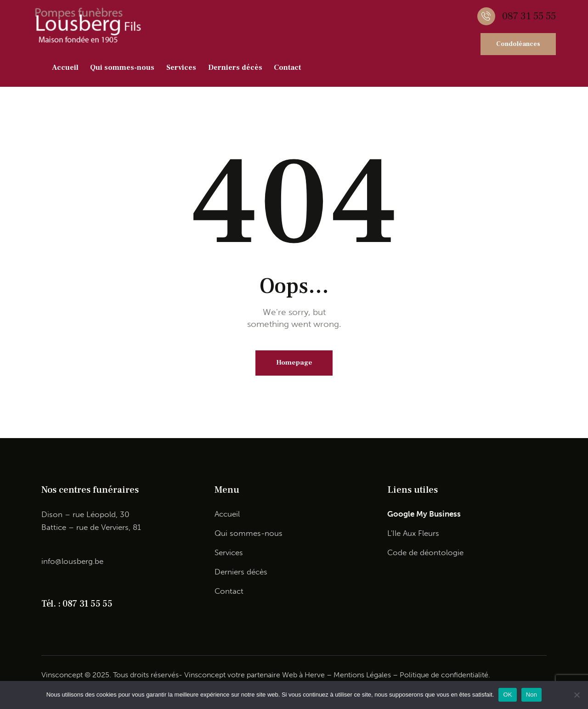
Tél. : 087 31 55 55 (77, 604)
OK (507, 695)
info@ (51, 562)
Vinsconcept (205, 675)
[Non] (577, 695)
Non (532, 695)
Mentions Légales (362, 675)
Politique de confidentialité (444, 675)
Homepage (294, 363)
